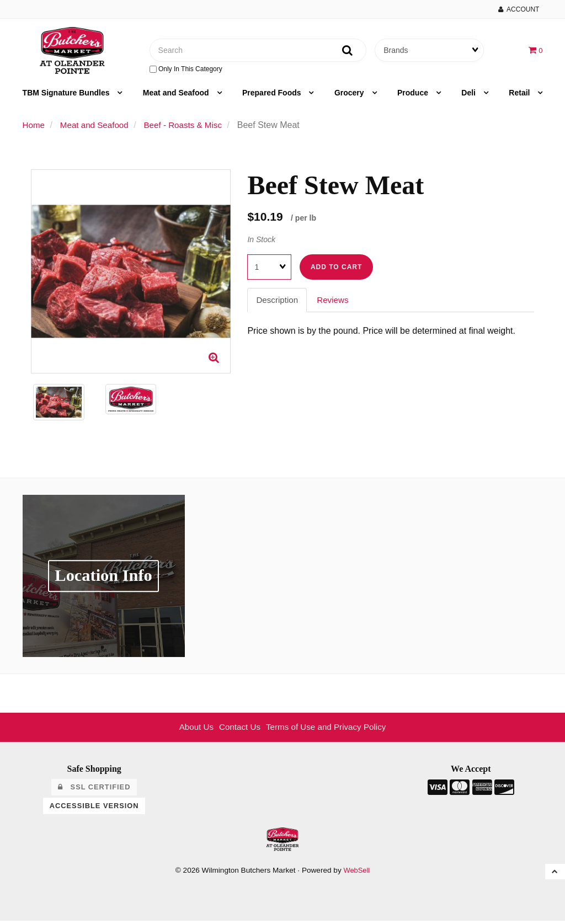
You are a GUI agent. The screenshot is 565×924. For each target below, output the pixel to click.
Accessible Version (94, 809)
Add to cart (336, 270)
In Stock (261, 242)
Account (519, 9)
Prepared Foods (273, 96)
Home (34, 128)
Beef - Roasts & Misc (190, 128)
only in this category (186, 71)
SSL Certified (94, 791)
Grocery (350, 96)
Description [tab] (278, 303)
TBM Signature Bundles (67, 96)
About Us (192, 730)
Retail (520, 96)
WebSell (356, 874)
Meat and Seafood (177, 96)
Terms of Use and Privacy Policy (328, 730)
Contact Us (238, 730)
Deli (470, 96)
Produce (414, 96)
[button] (535, 51)
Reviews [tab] (335, 303)
